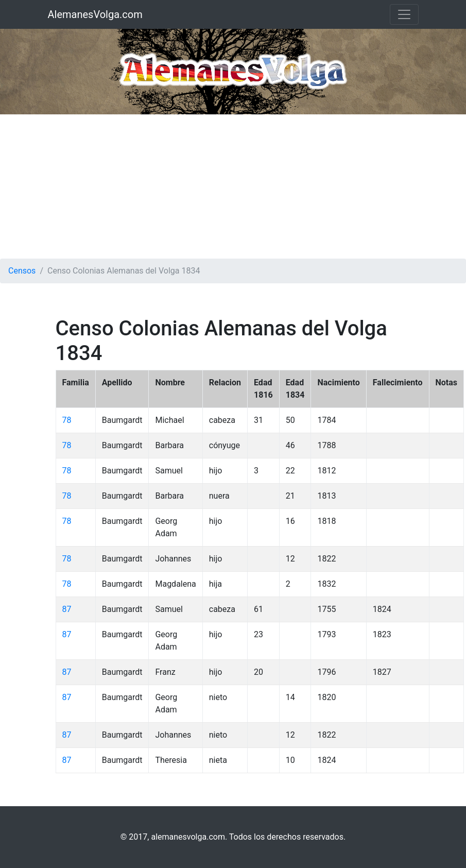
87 (67, 609)
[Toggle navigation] (404, 14)
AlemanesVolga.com (95, 14)
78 (67, 420)
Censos (22, 271)
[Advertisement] (233, 186)
